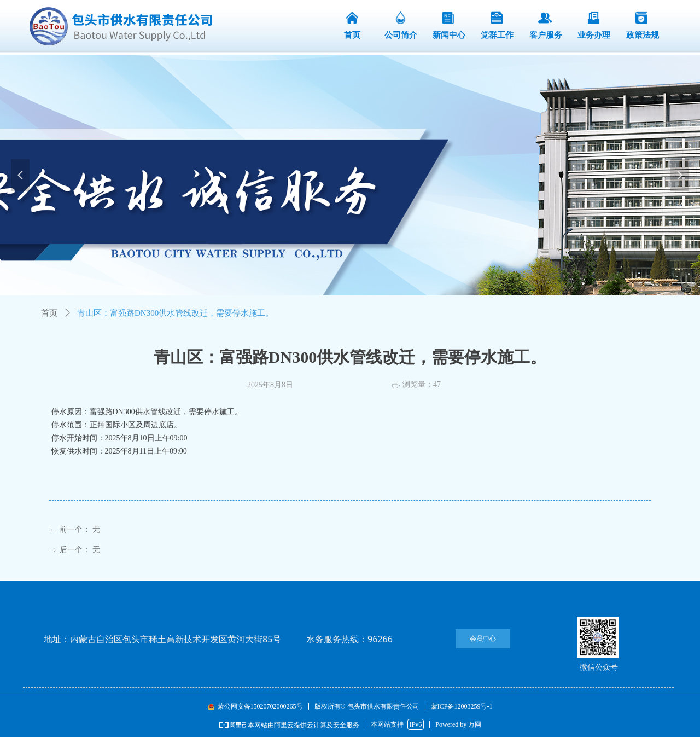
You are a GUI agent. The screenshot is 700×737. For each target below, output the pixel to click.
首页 (49, 313)
